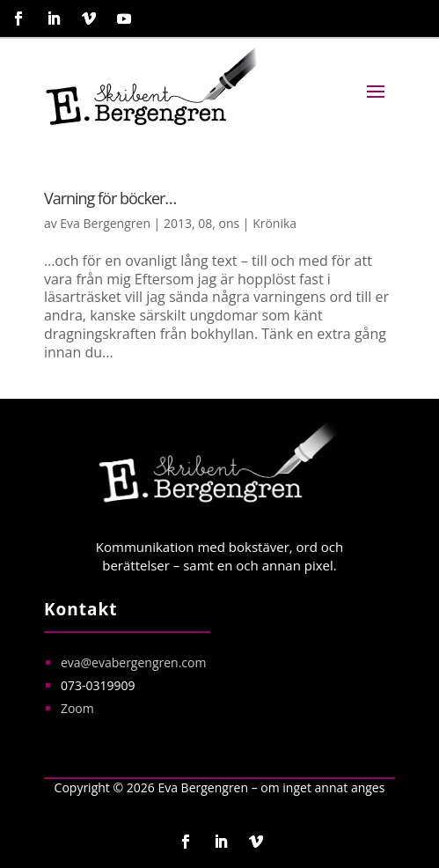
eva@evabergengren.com (134, 662)
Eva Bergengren (105, 223)
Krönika (274, 223)
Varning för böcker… (110, 198)
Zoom (77, 708)
